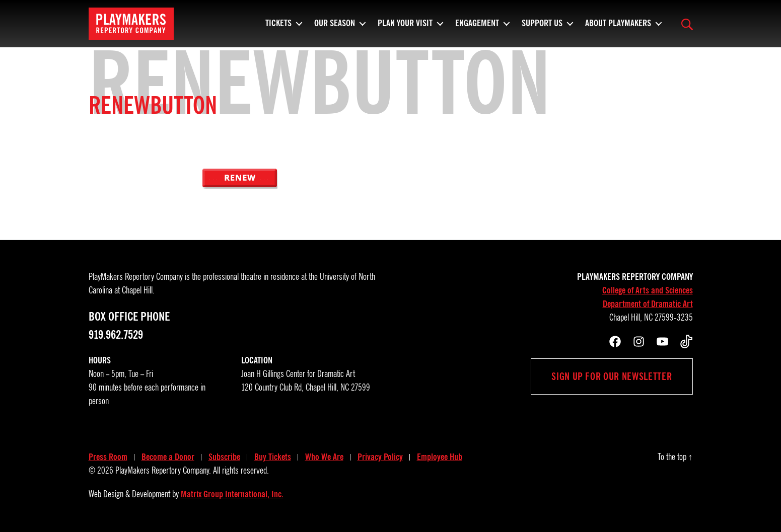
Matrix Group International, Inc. (232, 494)
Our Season (335, 28)
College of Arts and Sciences (648, 290)
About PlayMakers (618, 28)
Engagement (477, 28)
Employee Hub (440, 457)
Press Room (108, 457)
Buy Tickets (273, 457)
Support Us (542, 28)
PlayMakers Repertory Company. (163, 471)
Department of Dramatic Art (648, 304)
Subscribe (224, 457)
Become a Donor (168, 457)
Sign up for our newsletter (612, 376)
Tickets (278, 28)
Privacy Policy (380, 457)
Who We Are (324, 457)
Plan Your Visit (405, 28)
